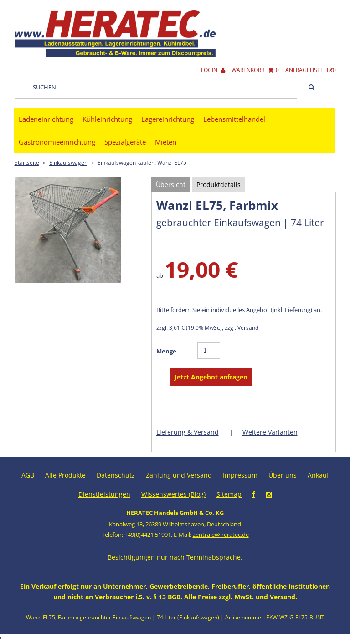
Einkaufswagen (68, 163)
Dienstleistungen (104, 494)
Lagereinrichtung (168, 119)
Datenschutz (116, 475)
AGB (28, 475)
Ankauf (318, 475)
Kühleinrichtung (107, 119)
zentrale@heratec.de (221, 535)
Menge (166, 351)
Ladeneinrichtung (46, 119)
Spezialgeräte (125, 142)
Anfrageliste (311, 70)
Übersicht (171, 184)
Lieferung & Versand (188, 432)
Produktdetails (219, 184)
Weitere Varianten (270, 432)
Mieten (166, 142)
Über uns (283, 475)
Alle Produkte (65, 475)
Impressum (240, 475)
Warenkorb (255, 70)
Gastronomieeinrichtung (57, 142)
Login (213, 70)
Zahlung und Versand (179, 475)
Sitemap (229, 494)
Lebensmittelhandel (234, 119)
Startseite (27, 163)
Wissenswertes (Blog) (173, 494)
